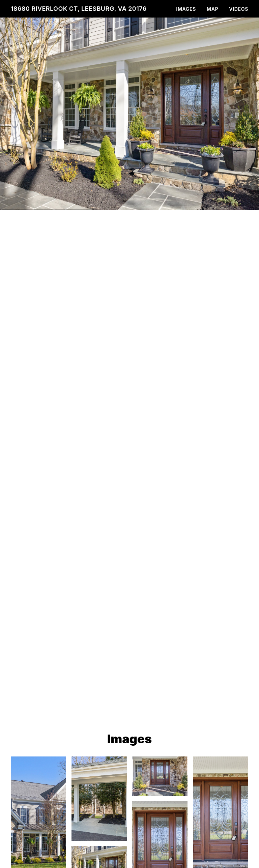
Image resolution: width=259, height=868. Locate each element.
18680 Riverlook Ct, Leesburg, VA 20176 (79, 9)
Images (186, 9)
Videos (239, 9)
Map (212, 9)
